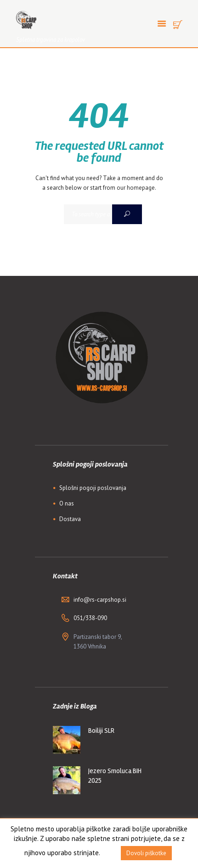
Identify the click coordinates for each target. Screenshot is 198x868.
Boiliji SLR (101, 731)
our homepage (136, 188)
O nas (67, 503)
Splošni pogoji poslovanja (93, 488)
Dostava (70, 519)
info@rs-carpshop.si (100, 600)
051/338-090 (90, 618)
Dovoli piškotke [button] (146, 853)
